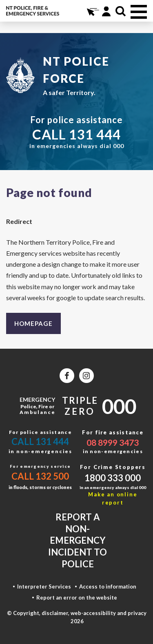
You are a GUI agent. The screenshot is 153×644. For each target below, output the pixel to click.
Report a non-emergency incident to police (78, 540)
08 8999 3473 (113, 442)
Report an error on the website (77, 598)
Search (121, 11)
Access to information (108, 586)
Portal (106, 11)
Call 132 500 (40, 476)
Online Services (92, 11)
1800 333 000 (113, 478)
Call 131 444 (40, 442)
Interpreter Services (44, 586)
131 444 (95, 134)
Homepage (33, 323)
